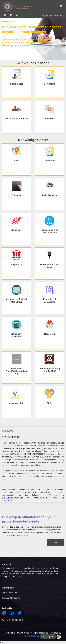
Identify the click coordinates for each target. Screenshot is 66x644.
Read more (7, 501)
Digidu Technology (33, 636)
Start (55, 543)
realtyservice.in (18, 471)
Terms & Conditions (11, 598)
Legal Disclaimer (10, 593)
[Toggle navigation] (61, 6)
